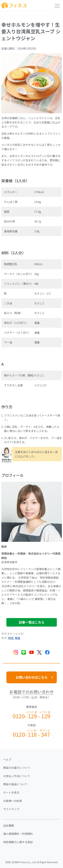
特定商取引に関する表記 (18, 842)
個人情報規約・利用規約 (18, 834)
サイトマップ (11, 809)
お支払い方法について (17, 776)
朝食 (18, 638)
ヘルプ (7, 759)
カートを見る (11, 792)
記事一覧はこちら (32, 622)
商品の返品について (15, 784)
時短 (11, 638)
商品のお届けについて (17, 768)
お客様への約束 (13, 801)
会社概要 (9, 825)
